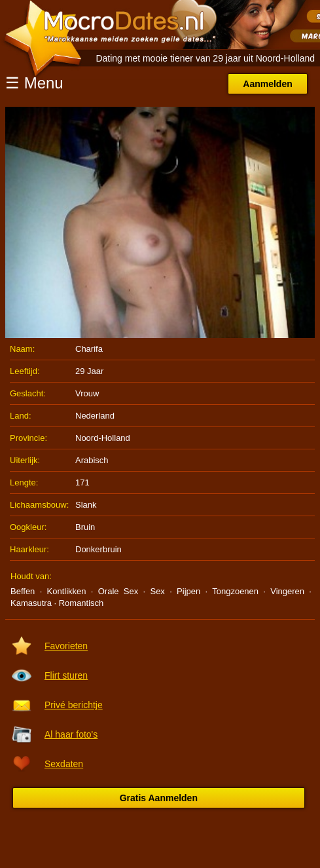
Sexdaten (64, 764)
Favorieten (66, 646)
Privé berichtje (74, 705)
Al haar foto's (71, 734)
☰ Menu (34, 83)
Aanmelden (267, 84)
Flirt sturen (66, 675)
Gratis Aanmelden (159, 798)
